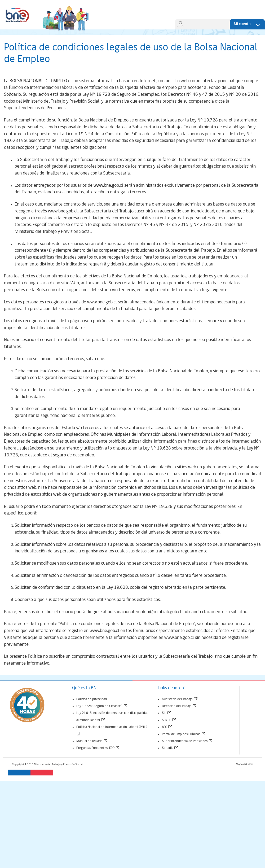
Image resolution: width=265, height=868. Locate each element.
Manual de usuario (92, 741)
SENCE (169, 720)
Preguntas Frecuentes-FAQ (98, 748)
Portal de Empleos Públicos (184, 734)
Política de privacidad (92, 699)
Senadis (170, 748)
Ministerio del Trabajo (180, 699)
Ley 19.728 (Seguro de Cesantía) (102, 706)
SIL (167, 713)
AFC (167, 727)
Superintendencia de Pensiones (187, 741)
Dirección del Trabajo (179, 706)
